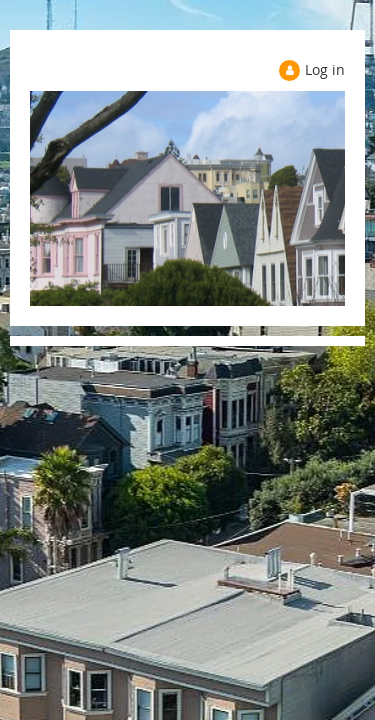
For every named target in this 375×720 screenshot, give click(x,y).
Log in (325, 69)
